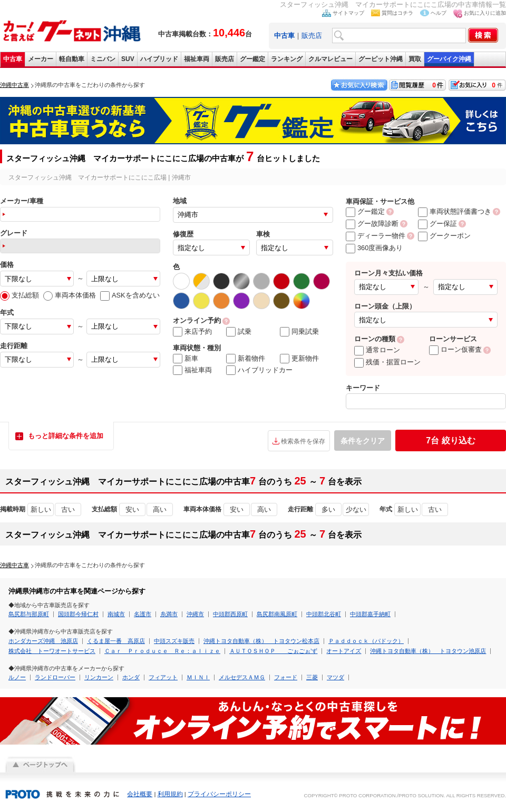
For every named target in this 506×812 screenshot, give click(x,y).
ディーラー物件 (376, 236)
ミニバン (103, 59)
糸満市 (169, 614)
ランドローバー (55, 677)
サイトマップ (348, 13)
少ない (356, 509)
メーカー (41, 59)
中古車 (13, 59)
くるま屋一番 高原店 (116, 641)
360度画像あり (374, 248)
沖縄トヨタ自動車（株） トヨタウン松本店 (261, 641)
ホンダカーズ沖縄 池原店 (43, 641)
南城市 (116, 614)
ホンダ (131, 677)
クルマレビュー (330, 59)
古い (68, 509)
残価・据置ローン (387, 362)
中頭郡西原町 (230, 614)
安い (132, 509)
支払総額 (20, 295)
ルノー (17, 677)
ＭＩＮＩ (198, 677)
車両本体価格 (70, 295)
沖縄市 (195, 614)
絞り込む (450, 440)
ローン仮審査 (455, 349)
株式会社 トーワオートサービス (52, 651)
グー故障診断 (372, 224)
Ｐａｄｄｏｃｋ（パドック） (366, 641)
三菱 (312, 677)
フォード (286, 677)
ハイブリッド (159, 59)
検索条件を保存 (303, 441)
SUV (128, 59)
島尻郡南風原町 (277, 614)
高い (160, 509)
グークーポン (444, 236)
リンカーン (99, 677)
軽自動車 (72, 59)
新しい (41, 509)
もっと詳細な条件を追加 (66, 436)
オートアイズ (344, 651)
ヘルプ (439, 13)
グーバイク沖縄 (449, 59)
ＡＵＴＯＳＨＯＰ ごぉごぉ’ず (273, 651)
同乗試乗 (299, 332)
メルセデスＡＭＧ (242, 677)
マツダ (335, 677)
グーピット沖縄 (381, 59)
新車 (186, 359)
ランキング (287, 59)
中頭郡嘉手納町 (370, 614)
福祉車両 (197, 59)
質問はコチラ (397, 13)
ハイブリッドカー (259, 370)
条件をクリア (363, 441)
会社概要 (140, 794)
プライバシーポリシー (219, 794)
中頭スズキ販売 (174, 641)
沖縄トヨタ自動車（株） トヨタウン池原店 (428, 651)
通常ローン (377, 350)
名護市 (143, 614)
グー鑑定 (252, 59)
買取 (415, 59)
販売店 (312, 36)
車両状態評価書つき (455, 211)
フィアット (163, 677)
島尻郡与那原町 (29, 614)
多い (328, 509)
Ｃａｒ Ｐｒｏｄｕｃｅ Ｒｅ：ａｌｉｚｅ (162, 651)
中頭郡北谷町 (324, 614)
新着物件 (246, 359)
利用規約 (170, 794)
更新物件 (299, 359)
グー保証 (437, 224)
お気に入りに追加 (485, 13)
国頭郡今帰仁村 (78, 614)
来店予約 (192, 332)
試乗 (239, 332)
